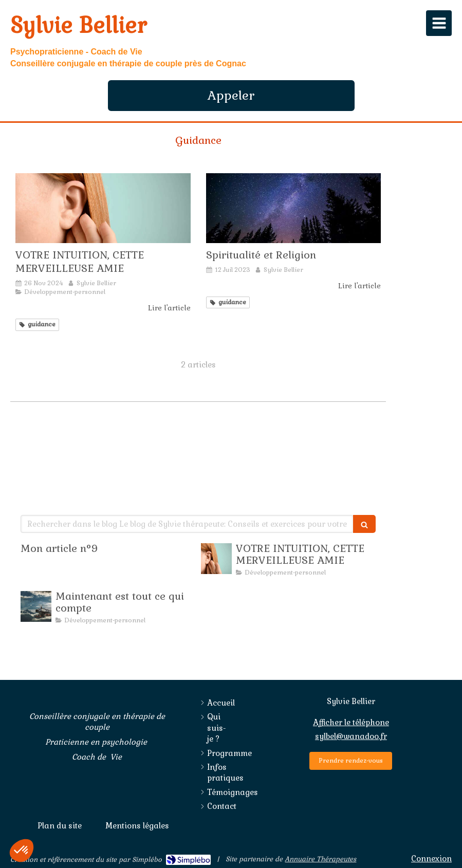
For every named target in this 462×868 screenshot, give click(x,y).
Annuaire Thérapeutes (320, 859)
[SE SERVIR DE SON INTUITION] (103, 208)
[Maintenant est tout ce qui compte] (36, 606)
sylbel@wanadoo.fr (351, 736)
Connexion (431, 858)
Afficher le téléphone (351, 722)
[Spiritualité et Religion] (294, 208)
